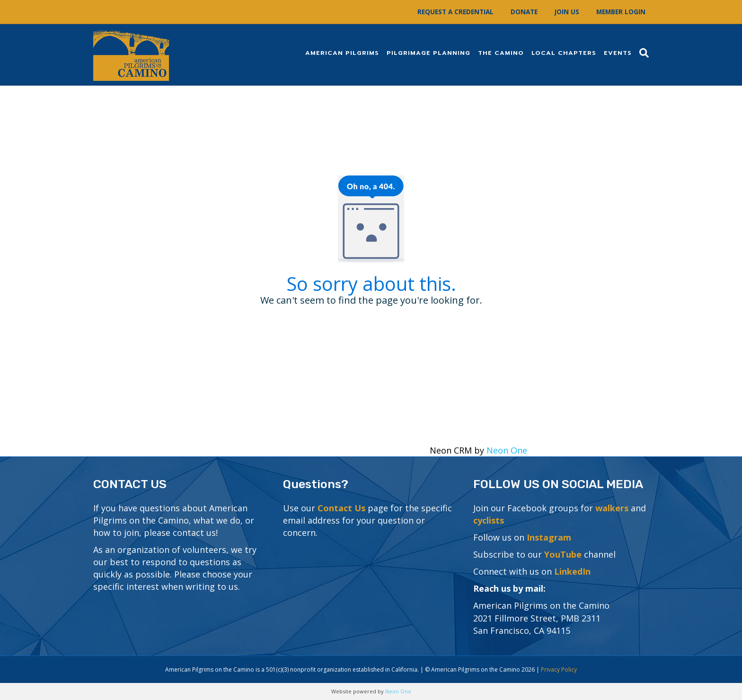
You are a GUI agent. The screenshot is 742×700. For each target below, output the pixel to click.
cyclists (489, 520)
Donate (524, 12)
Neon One (507, 450)
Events (618, 53)
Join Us (567, 12)
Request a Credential (455, 12)
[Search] (642, 53)
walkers (612, 508)
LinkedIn (572, 571)
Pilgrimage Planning (428, 53)
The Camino (501, 53)
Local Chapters (564, 53)
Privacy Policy (559, 669)
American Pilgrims (342, 53)
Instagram (549, 537)
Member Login (621, 12)
